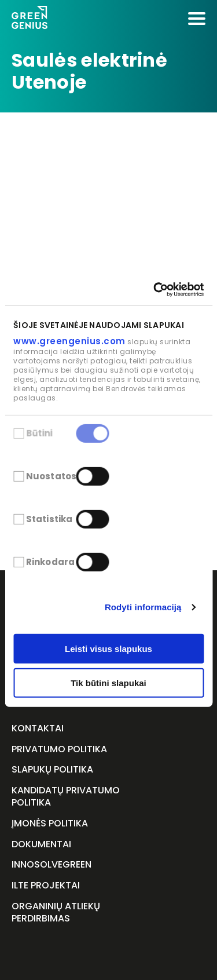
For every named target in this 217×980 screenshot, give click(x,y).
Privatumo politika (59, 750)
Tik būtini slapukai (108, 683)
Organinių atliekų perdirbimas (56, 913)
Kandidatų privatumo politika (66, 797)
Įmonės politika (50, 824)
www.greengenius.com (69, 341)
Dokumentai (41, 845)
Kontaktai (38, 729)
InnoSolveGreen (52, 865)
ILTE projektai (46, 886)
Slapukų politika (52, 770)
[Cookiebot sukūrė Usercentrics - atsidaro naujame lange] (155, 289)
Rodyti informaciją (143, 607)
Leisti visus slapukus (108, 649)
